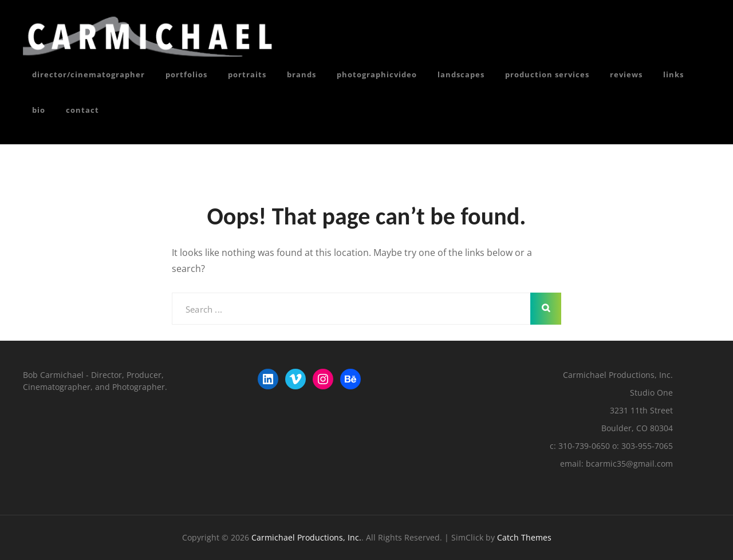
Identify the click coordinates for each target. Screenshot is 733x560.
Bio (39, 110)
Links (673, 74)
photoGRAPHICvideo (377, 74)
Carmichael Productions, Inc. (306, 537)
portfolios (186, 74)
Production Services (547, 74)
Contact (82, 110)
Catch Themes (524, 537)
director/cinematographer (88, 74)
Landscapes (461, 74)
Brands (302, 74)
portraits (247, 74)
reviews (626, 74)
